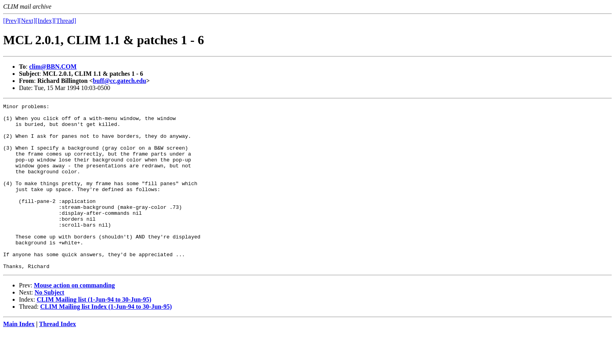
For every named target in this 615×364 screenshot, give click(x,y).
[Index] (45, 21)
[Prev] (11, 21)
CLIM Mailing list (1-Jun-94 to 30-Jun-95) (94, 333)
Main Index (19, 357)
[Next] (27, 21)
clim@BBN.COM (53, 67)
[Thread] (65, 21)
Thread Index (58, 357)
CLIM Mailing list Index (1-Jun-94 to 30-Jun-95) (106, 340)
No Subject (50, 326)
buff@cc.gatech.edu (119, 81)
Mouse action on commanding (74, 318)
